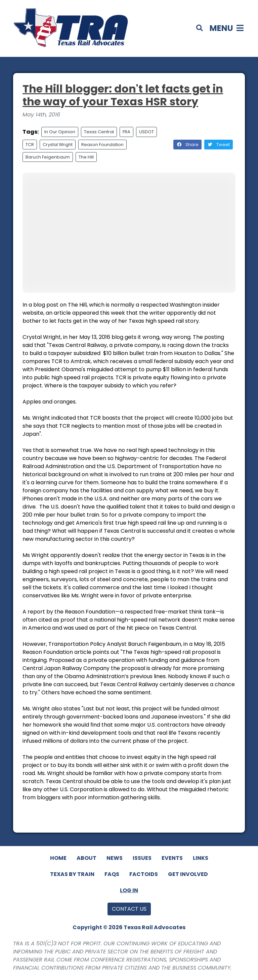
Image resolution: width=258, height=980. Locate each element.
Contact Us (129, 909)
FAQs (112, 874)
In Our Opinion (60, 132)
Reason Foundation (102, 145)
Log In (129, 890)
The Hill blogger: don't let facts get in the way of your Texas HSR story (123, 95)
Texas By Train (72, 874)
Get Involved (188, 874)
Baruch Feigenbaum (48, 157)
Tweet (219, 145)
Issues (142, 858)
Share (187, 145)
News (115, 858)
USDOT (146, 132)
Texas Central (99, 132)
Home (58, 858)
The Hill (86, 157)
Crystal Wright (58, 145)
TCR (30, 145)
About (87, 858)
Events (172, 858)
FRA (126, 132)
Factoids (144, 874)
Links (201, 858)
